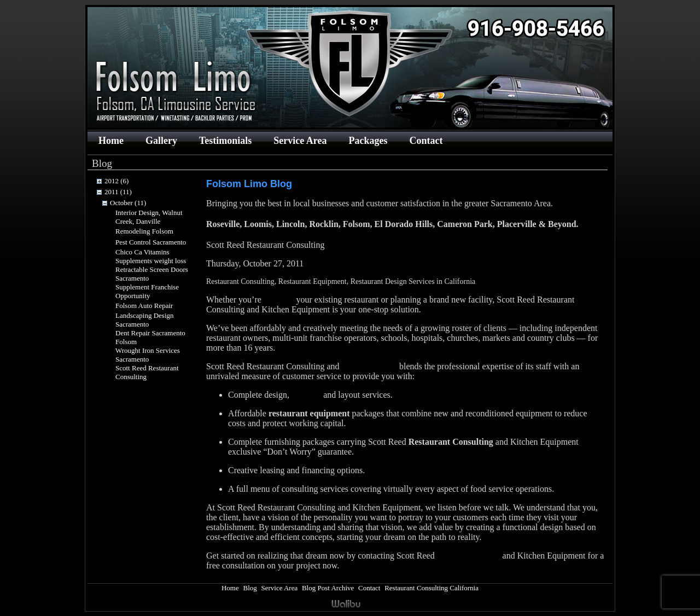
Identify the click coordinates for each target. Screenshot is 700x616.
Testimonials (225, 141)
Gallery (161, 141)
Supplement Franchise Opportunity (147, 291)
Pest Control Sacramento (151, 242)
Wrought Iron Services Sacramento (148, 355)
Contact (426, 141)
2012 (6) (116, 181)
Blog (250, 588)
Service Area (300, 141)
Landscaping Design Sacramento (145, 320)
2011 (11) (118, 192)
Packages (368, 141)
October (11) (128, 203)
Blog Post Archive (328, 588)
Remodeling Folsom (144, 231)
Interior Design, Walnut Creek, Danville (149, 217)
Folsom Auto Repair (144, 306)
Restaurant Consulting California (431, 588)
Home (111, 141)
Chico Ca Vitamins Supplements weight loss (151, 256)
